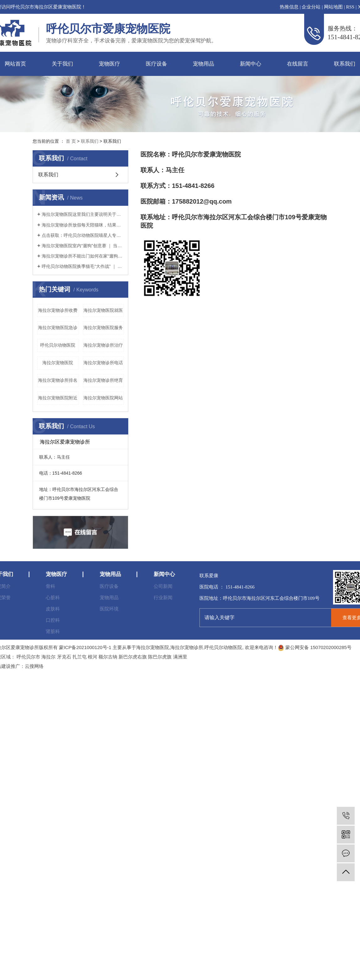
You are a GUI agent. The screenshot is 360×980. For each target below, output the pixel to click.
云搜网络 (34, 666)
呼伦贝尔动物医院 (58, 345)
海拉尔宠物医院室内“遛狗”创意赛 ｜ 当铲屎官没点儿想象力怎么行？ (83, 246)
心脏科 (53, 597)
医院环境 (109, 609)
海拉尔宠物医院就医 (103, 310)
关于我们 (62, 64)
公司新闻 (163, 586)
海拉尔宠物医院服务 (103, 328)
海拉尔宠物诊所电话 (103, 363)
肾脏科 (53, 631)
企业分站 (311, 7)
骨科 (50, 586)
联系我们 (90, 141)
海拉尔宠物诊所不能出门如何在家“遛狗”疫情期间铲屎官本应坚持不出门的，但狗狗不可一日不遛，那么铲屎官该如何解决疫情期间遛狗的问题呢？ (83, 256)
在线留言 (298, 64)
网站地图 (333, 7)
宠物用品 (204, 64)
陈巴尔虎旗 (160, 657)
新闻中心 (251, 64)
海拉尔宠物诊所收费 (58, 310)
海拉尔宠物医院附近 (58, 398)
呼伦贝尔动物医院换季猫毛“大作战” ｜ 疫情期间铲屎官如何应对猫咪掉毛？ (83, 266)
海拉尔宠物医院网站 (103, 398)
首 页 (71, 141)
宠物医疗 (109, 64)
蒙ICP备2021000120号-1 (85, 647)
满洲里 (180, 657)
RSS (350, 7)
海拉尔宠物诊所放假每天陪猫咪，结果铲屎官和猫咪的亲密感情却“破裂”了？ (83, 225)
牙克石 (64, 657)
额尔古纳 (108, 657)
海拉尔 (48, 657)
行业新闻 (163, 597)
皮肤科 (53, 609)
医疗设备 (156, 64)
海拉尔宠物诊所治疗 (103, 345)
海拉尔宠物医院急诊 (58, 328)
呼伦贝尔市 (28, 657)
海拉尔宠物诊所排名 (58, 380)
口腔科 (53, 620)
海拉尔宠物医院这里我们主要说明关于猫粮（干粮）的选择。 (83, 214)
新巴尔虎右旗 (133, 657)
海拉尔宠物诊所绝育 (103, 380)
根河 (93, 657)
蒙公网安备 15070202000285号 (315, 647)
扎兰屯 (79, 657)
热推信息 (289, 7)
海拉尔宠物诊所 (187, 647)
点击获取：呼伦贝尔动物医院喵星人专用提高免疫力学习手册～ (83, 235)
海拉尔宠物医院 (58, 363)
